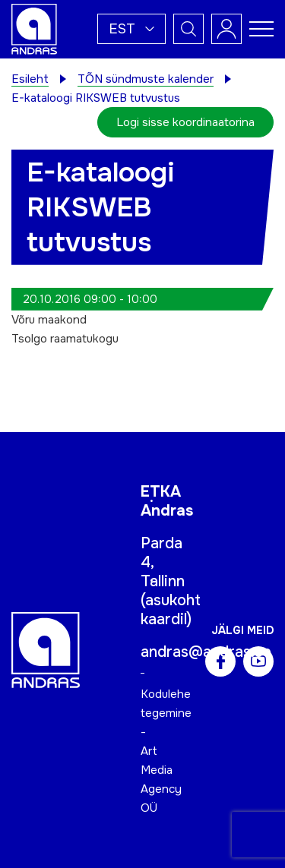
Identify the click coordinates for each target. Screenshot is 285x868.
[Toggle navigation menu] (261, 29)
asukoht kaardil (171, 610)
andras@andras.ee (206, 652)
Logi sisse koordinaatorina (185, 122)
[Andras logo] (34, 28)
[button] (131, 29)
